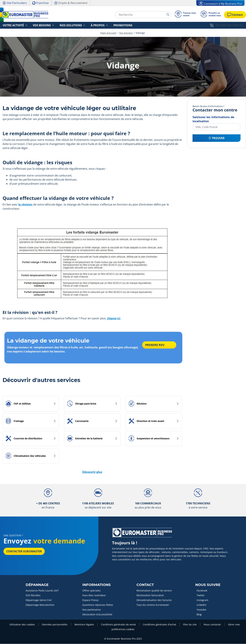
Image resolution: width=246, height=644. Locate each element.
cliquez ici (114, 319)
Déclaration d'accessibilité (97, 615)
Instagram (202, 600)
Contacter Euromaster (24, 551)
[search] (166, 15)
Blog (199, 615)
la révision (25, 205)
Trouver (217, 138)
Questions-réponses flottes (98, 605)
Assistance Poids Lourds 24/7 (42, 591)
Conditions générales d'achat (159, 625)
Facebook (202, 591)
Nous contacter (212, 625)
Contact (145, 585)
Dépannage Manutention (40, 605)
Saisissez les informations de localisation (213, 119)
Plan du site (190, 625)
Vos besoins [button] (36, 25)
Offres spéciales (91, 591)
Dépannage (37, 585)
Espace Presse (90, 600)
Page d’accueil (108, 33)
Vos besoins (126, 33)
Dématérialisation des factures (154, 600)
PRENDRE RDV (156, 346)
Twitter (201, 595)
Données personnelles (55, 625)
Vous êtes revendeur (94, 595)
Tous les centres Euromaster (153, 605)
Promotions (104, 25)
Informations (97, 585)
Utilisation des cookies (22, 625)
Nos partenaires (92, 610)
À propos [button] (83, 25)
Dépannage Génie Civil (39, 600)
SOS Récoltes (33, 595)
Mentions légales (84, 625)
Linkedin (201, 605)
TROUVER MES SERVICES (227, 25)
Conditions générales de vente (118, 625)
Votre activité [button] (11, 25)
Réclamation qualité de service (154, 591)
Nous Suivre (208, 585)
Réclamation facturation (150, 595)
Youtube (201, 610)
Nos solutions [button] (60, 25)
